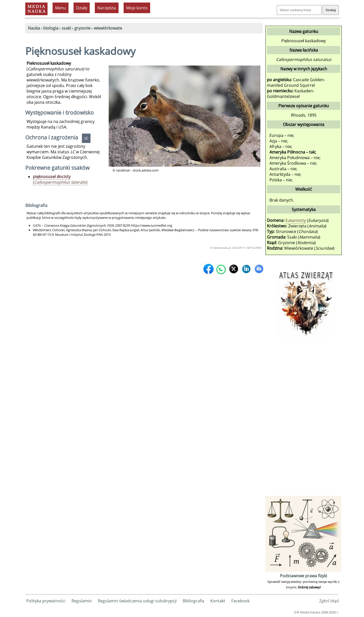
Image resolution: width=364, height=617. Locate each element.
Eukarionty (296, 220)
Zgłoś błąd (329, 601)
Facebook (240, 601)
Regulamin (82, 601)
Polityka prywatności (46, 601)
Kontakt (218, 601)
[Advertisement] (303, 419)
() (60, 179)
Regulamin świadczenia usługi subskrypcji (137, 601)
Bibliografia (194, 601)
